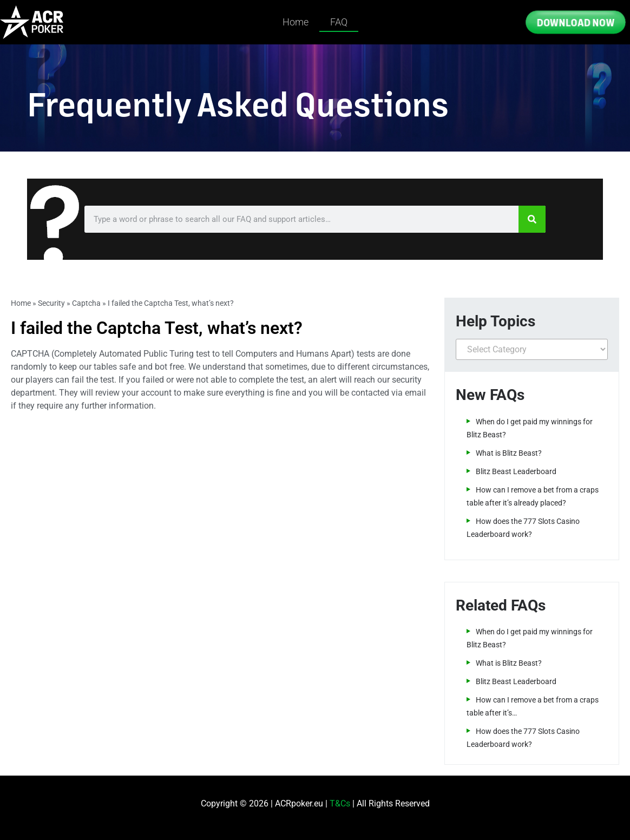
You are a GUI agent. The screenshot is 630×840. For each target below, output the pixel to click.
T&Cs (340, 803)
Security (51, 303)
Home (296, 22)
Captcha (86, 303)
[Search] (532, 219)
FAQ (339, 22)
